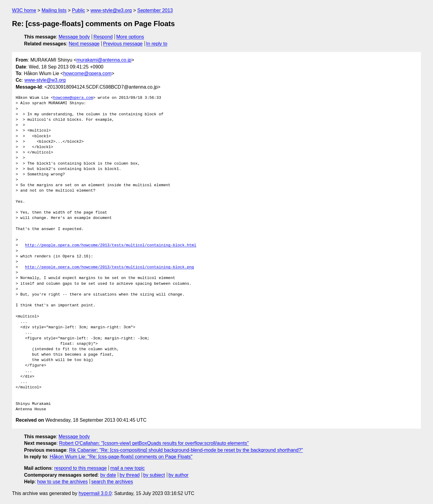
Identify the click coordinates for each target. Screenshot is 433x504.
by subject (154, 475)
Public (78, 10)
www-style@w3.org (111, 10)
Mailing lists (54, 10)
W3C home (24, 10)
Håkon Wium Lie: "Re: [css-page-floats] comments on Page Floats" (121, 457)
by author (178, 475)
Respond (103, 37)
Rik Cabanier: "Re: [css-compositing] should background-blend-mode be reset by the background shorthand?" (186, 450)
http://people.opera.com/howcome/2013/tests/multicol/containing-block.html (111, 245)
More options (130, 37)
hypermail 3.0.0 (95, 493)
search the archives (112, 482)
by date (108, 475)
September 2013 (155, 10)
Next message (84, 44)
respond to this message (80, 468)
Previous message (123, 44)
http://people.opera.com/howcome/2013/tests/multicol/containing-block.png (109, 267)
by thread (130, 475)
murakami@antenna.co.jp (104, 60)
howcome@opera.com (87, 73)
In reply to (157, 44)
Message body (74, 37)
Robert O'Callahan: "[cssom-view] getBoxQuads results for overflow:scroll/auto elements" (154, 443)
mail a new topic (128, 468)
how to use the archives (63, 482)
